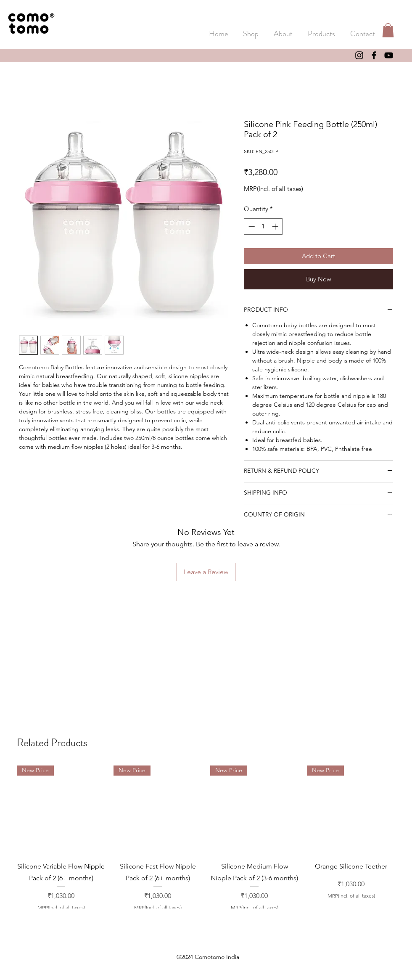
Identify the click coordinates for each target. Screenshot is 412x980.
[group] (206, 838)
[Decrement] (251, 226)
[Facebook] (374, 55)
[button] (321, 30)
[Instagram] (359, 55)
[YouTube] (389, 55)
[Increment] (276, 226)
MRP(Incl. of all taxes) (273, 189)
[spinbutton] (263, 226)
